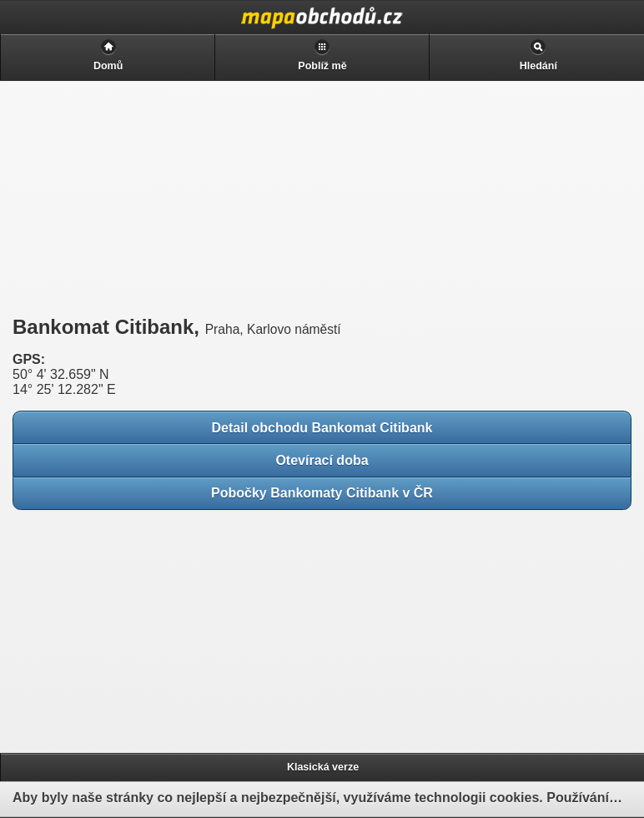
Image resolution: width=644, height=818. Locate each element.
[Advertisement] (133, 198)
